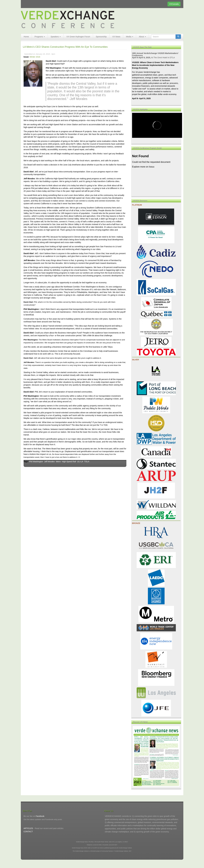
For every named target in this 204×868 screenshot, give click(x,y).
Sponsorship (101, 37)
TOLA (87, 462)
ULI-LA (80, 462)
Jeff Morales (49, 462)
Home (26, 37)
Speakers (56, 37)
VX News (116, 37)
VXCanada (174, 4)
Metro (58, 462)
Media (130, 37)
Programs (40, 37)
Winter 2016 (35, 57)
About (142, 37)
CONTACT (28, 832)
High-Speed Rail (69, 462)
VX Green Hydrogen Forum (78, 37)
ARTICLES (28, 828)
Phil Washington (36, 462)
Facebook (40, 816)
